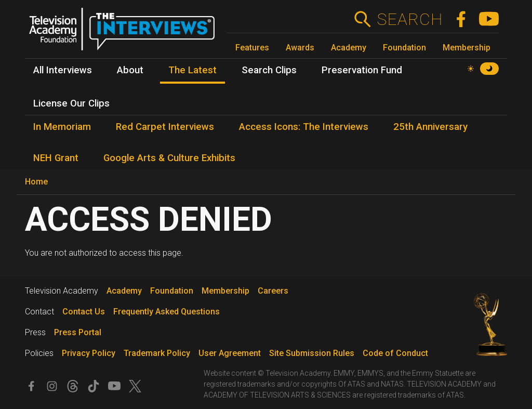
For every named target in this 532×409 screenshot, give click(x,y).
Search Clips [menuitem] (269, 70)
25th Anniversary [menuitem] (430, 127)
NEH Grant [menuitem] (56, 158)
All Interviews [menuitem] (63, 70)
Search (410, 19)
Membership (467, 48)
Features (252, 48)
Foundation (404, 48)
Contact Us (84, 312)
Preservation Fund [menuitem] (362, 70)
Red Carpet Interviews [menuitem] (165, 127)
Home (36, 182)
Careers (273, 291)
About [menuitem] (130, 70)
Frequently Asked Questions (167, 312)
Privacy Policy (89, 353)
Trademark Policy (157, 353)
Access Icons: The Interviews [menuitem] (304, 127)
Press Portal (78, 332)
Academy (349, 48)
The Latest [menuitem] (192, 70)
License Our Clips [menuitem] (71, 103)
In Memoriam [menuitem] (62, 127)
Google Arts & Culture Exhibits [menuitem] (169, 158)
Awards (300, 48)
